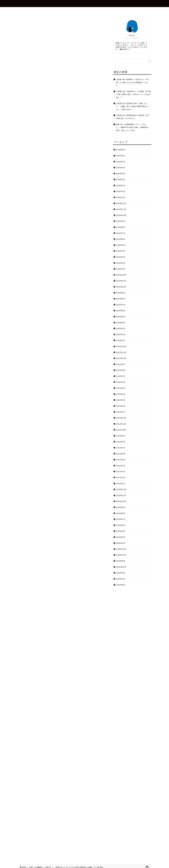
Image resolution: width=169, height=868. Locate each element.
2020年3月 (121, 537)
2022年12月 (121, 346)
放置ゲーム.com (84, 3)
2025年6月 (121, 168)
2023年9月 (121, 293)
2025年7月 (121, 162)
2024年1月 (121, 269)
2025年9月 (121, 150)
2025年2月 (121, 191)
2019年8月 (121, 561)
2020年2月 (121, 543)
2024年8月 (121, 227)
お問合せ (86, 10)
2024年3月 (121, 257)
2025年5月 (121, 174)
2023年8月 (121, 299)
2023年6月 (121, 311)
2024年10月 (121, 215)
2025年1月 (121, 197)
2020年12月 (121, 489)
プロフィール (71, 10)
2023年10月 (121, 287)
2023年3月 (121, 329)
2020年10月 (121, 501)
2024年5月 (121, 245)
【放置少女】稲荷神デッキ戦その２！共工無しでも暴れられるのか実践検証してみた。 (133, 82)
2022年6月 (121, 382)
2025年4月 (121, 179)
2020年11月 (121, 495)
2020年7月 (121, 519)
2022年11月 (121, 352)
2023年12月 (121, 275)
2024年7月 (121, 233)
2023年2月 (121, 335)
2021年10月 (121, 430)
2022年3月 (121, 400)
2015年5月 (121, 585)
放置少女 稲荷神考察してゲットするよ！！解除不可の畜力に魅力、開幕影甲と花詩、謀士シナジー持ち (133, 127)
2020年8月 (121, 513)
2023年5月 (121, 317)
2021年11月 (121, 424)
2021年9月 (121, 436)
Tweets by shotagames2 (29, 674)
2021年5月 (121, 460)
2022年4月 (121, 394)
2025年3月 (121, 185)
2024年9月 (121, 221)
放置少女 (21, 19)
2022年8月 (121, 370)
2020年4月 (121, 531)
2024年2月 (121, 263)
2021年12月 (121, 418)
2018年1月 (121, 579)
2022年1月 (121, 412)
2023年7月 (121, 305)
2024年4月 (121, 251)
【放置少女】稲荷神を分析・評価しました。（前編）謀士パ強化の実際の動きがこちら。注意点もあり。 (133, 106)
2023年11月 (121, 281)
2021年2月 (121, 478)
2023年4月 (121, 323)
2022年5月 (121, 388)
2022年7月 (121, 376)
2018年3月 (121, 573)
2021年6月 (121, 454)
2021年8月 (121, 442)
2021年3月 (121, 472)
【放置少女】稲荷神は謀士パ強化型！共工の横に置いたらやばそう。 (133, 117)
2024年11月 (121, 209)
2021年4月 (121, 466)
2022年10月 (121, 358)
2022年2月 (121, 406)
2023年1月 (121, 340)
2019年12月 (121, 549)
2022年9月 (121, 364)
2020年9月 (121, 507)
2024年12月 (121, 203)
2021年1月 (121, 484)
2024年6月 (121, 239)
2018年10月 (121, 567)
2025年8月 (121, 156)
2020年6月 (121, 525)
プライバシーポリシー (106, 10)
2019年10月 (121, 555)
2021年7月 (121, 448)
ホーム (57, 10)
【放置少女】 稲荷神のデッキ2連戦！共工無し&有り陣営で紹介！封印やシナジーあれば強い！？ (133, 94)
